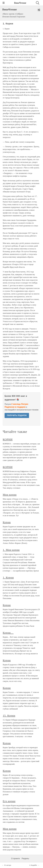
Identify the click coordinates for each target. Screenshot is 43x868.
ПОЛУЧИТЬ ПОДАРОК (17, 415)
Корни (7, 522)
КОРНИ (8, 439)
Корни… (8, 633)
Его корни (9, 801)
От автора (8, 865)
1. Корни (8, 577)
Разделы (25, 859)
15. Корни (9, 716)
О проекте (16, 859)
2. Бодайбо (33, 865)
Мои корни (10, 495)
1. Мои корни (11, 550)
